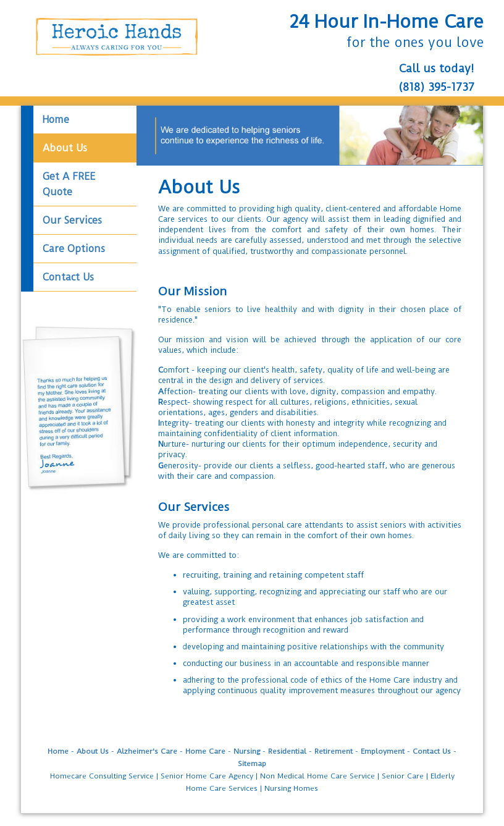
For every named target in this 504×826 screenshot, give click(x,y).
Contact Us (432, 751)
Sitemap (252, 764)
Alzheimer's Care (147, 751)
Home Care (205, 751)
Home (58, 751)
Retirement (334, 751)
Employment (383, 751)
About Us (93, 751)
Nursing (247, 751)
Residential (287, 751)
